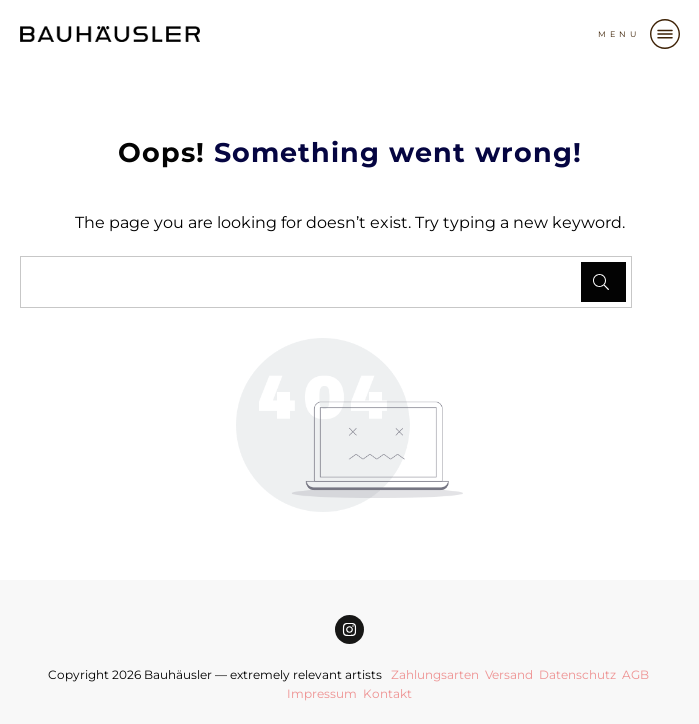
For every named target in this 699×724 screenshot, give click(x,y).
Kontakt (387, 693)
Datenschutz (577, 674)
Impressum (322, 693)
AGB (635, 674)
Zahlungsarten (435, 674)
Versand (509, 674)
